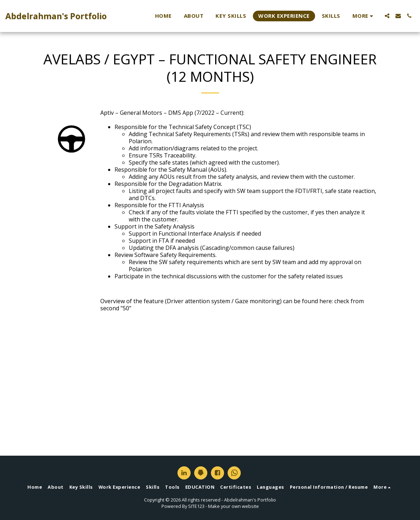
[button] (387, 16)
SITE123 (196, 506)
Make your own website (233, 506)
